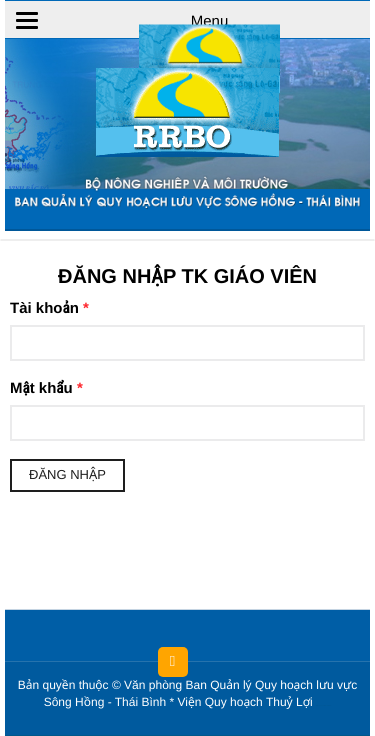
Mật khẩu (46, 388)
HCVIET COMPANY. (326, 706)
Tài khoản (49, 308)
